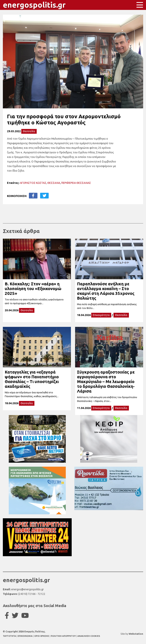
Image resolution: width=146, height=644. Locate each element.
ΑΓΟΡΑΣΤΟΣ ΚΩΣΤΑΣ (33, 183)
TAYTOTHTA (10, 636)
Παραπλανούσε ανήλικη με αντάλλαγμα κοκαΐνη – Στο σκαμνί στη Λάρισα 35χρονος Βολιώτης (106, 291)
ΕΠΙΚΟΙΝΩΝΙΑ (25, 636)
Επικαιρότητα (101, 315)
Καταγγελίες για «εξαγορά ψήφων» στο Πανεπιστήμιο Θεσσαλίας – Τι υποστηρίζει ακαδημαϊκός (32, 379)
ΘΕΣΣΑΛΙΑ (54, 183)
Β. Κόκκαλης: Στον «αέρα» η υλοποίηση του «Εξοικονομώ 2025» (33, 288)
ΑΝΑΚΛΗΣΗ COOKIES (89, 636)
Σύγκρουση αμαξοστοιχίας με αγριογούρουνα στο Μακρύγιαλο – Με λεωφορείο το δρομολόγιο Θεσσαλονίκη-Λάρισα (106, 381)
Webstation (136, 634)
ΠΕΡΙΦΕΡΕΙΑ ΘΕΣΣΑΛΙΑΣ (76, 183)
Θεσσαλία (29, 131)
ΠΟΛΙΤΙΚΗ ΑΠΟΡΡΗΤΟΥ (63, 636)
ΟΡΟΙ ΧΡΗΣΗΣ (42, 636)
